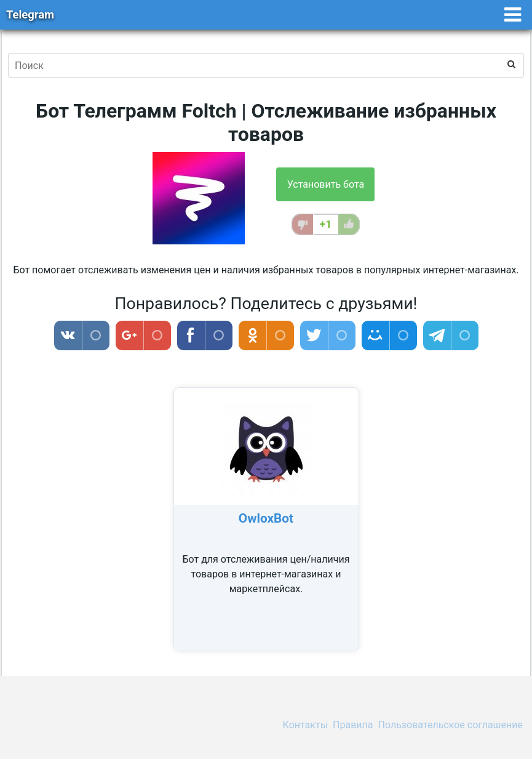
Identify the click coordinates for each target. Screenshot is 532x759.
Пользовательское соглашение (451, 725)
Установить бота (326, 184)
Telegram (30, 14)
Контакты (305, 725)
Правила (353, 725)
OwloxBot (266, 518)
